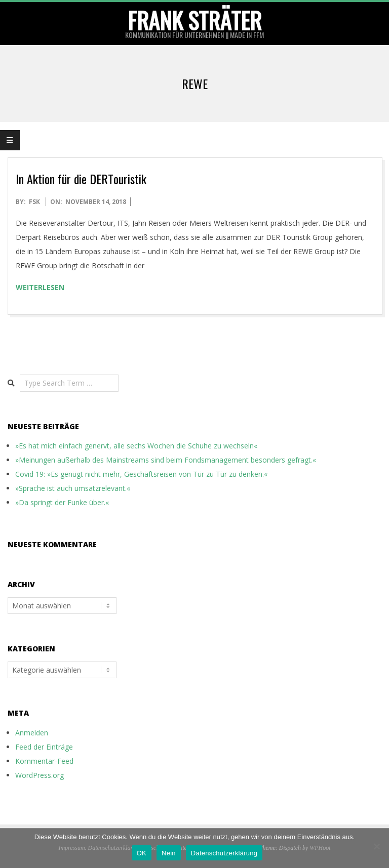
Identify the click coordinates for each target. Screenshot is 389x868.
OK (142, 853)
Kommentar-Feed (44, 761)
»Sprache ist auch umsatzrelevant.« (73, 488)
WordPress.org (40, 775)
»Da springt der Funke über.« (62, 502)
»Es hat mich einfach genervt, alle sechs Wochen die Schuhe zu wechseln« (136, 446)
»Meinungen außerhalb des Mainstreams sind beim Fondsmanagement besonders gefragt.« (166, 460)
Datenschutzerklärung (224, 853)
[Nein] (376, 846)
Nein (169, 853)
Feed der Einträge (44, 747)
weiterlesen (40, 287)
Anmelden (32, 733)
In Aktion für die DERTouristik (81, 179)
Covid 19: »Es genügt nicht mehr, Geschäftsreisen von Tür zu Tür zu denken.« (141, 474)
